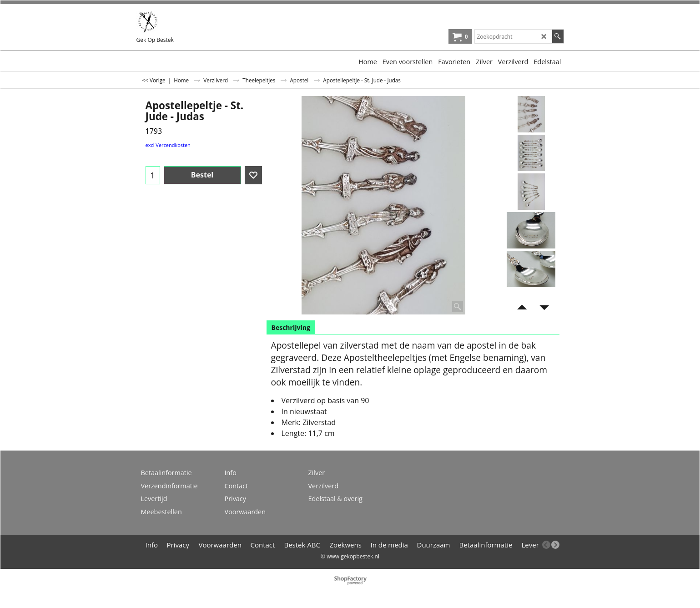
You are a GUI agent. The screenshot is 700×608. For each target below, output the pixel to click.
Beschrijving (291, 327)
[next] (555, 545)
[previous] (546, 545)
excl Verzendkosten (168, 145)
